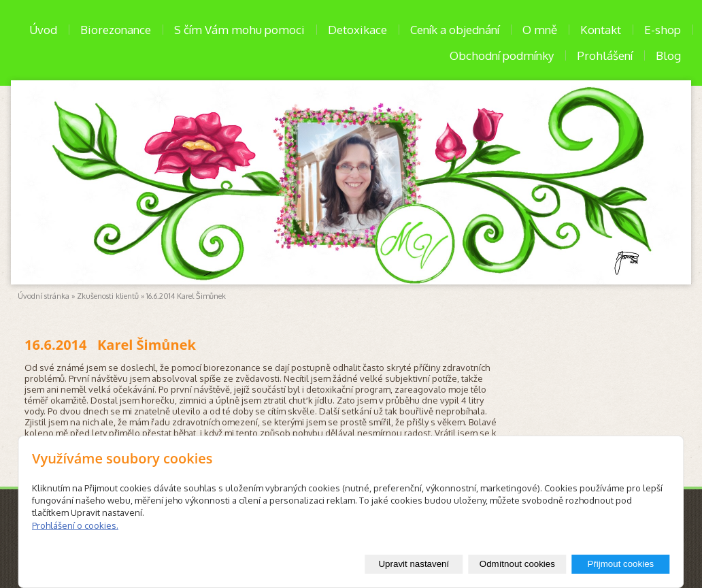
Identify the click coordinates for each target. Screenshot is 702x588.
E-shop (663, 30)
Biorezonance (116, 30)
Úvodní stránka (44, 296)
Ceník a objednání (455, 30)
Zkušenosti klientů (108, 296)
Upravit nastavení (414, 564)
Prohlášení (605, 55)
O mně (540, 30)
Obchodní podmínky (502, 55)
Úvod (43, 30)
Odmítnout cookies (517, 564)
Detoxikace (357, 30)
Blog (668, 55)
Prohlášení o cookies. (75, 525)
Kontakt (601, 30)
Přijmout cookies (620, 564)
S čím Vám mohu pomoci (239, 30)
